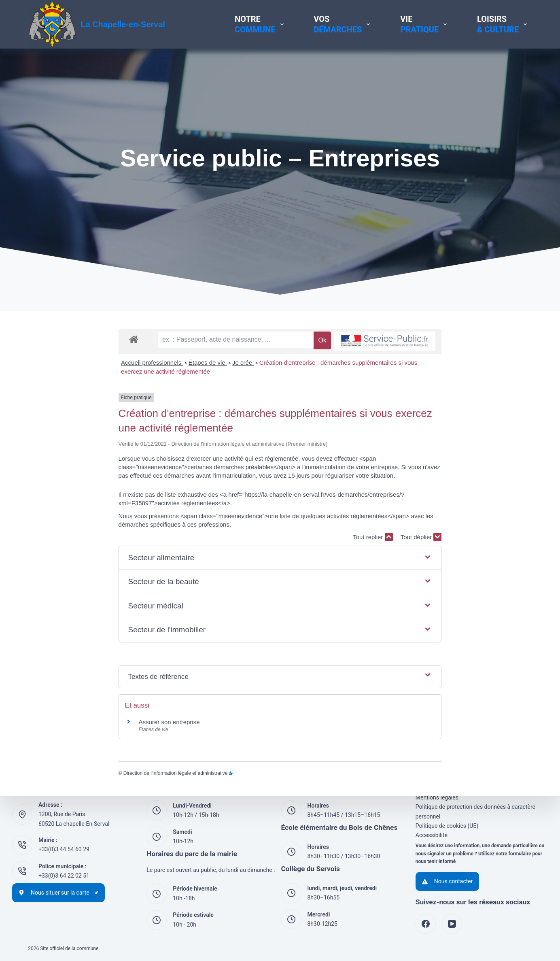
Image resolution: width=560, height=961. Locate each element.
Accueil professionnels (62, 394)
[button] (280, 540)
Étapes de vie (117, 394)
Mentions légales (437, 797)
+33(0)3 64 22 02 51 (64, 875)
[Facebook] (426, 924)
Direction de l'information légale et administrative (88, 755)
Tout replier (463, 519)
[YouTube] (452, 924)
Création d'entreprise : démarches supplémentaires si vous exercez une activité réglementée (293, 394)
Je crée (153, 394)
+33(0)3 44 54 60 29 (64, 849)
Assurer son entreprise (79, 704)
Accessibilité (432, 835)
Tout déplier (511, 519)
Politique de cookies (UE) (447, 825)
